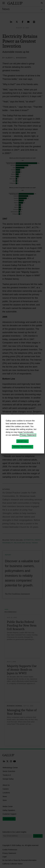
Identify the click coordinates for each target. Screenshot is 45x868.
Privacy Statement (28, 435)
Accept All (22, 441)
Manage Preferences (22, 447)
